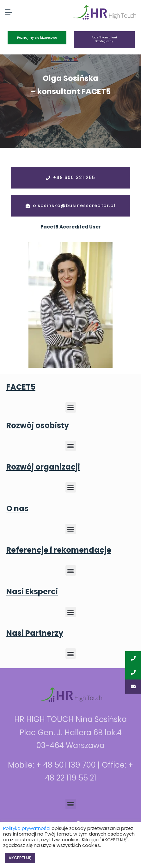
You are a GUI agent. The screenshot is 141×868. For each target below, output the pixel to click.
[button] (71, 407)
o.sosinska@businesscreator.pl (74, 206)
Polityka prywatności (27, 828)
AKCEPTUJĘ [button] (20, 858)
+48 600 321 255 (74, 178)
